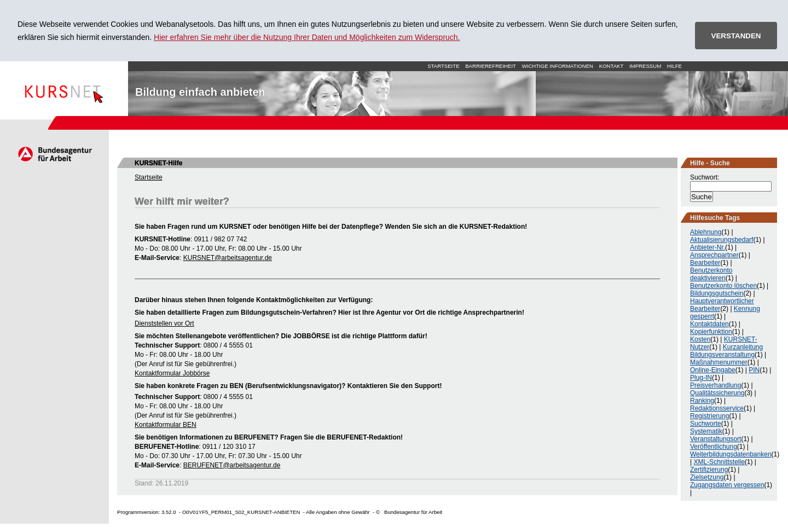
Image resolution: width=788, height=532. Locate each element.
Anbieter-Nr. (708, 247)
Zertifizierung (709, 470)
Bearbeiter (705, 263)
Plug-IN (701, 378)
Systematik (706, 431)
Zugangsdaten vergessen (727, 485)
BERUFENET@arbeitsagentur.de (232, 465)
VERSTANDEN (736, 36)
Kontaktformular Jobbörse (172, 373)
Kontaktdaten (709, 324)
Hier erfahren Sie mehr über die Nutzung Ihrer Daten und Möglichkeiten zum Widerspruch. (307, 37)
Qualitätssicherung (717, 393)
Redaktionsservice (717, 408)
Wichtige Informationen (558, 66)
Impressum (645, 66)
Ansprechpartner (714, 255)
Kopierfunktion (711, 332)
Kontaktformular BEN (166, 425)
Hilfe (674, 66)
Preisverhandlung (715, 385)
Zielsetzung (707, 477)
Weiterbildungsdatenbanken (731, 454)
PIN (754, 370)
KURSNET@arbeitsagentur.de (228, 258)
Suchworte (706, 424)
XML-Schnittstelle (719, 462)
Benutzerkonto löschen (723, 286)
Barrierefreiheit (491, 66)
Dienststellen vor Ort (164, 323)
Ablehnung (706, 232)
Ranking (702, 401)
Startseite (64, 89)
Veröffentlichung (714, 447)
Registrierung (709, 416)
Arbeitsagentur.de (54, 154)
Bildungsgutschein (717, 293)
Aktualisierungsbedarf (722, 240)
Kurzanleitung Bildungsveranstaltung (726, 351)
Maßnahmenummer (719, 362)
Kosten (700, 339)
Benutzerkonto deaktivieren (711, 274)
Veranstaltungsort (715, 439)
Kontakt (612, 66)
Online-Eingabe (713, 370)
